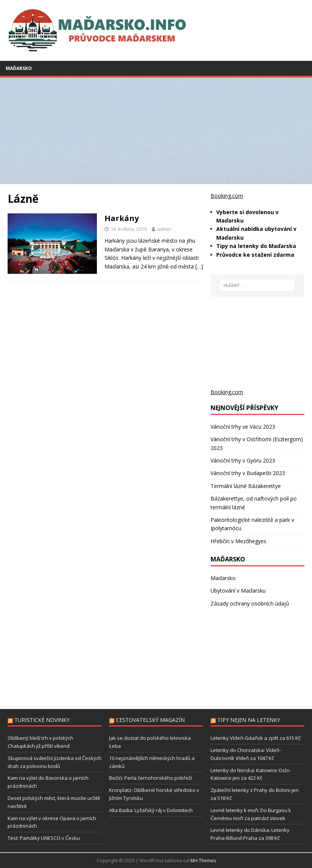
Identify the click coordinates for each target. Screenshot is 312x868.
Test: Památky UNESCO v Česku (44, 838)
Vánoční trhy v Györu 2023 (243, 460)
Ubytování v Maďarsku (238, 591)
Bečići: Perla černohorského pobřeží (150, 778)
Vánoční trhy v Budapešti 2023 (248, 473)
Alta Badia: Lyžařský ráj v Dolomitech (151, 810)
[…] (199, 266)
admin (164, 229)
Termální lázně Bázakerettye (246, 486)
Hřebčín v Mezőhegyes (238, 541)
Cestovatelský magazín (150, 720)
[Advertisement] (156, 131)
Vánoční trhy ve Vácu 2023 (243, 427)
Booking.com (227, 196)
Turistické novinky (42, 720)
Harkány (122, 218)
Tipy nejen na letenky (249, 720)
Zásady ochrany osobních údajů (250, 603)
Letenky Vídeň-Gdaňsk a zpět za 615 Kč (256, 738)
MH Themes (203, 861)
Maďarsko (19, 68)
